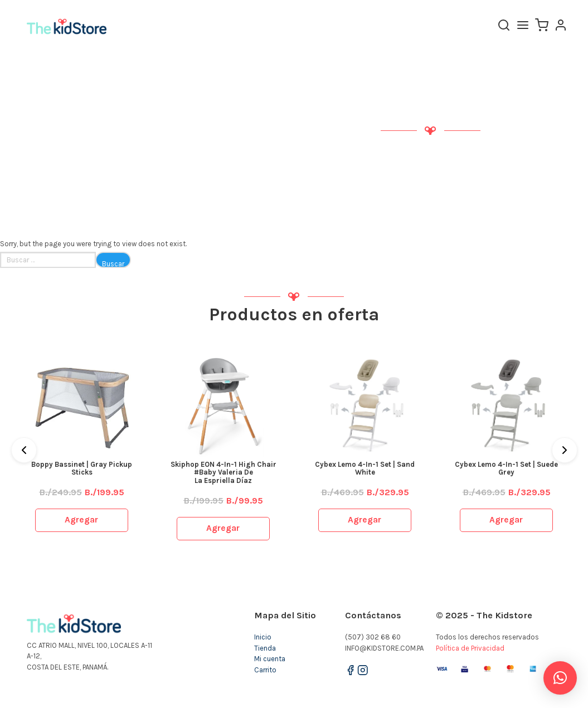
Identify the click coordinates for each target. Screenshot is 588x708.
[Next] (565, 450)
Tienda (265, 648)
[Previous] (24, 450)
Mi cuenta (270, 659)
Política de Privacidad (470, 648)
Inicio (263, 637)
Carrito (265, 670)
